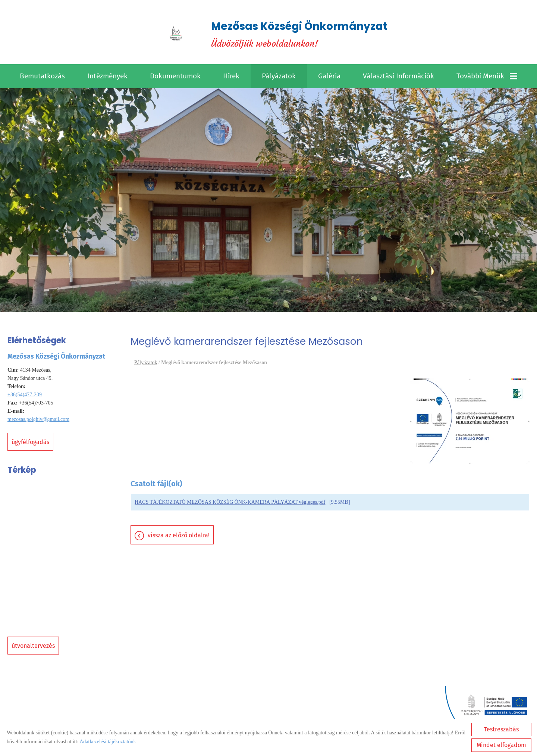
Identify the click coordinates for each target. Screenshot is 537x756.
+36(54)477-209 (25, 395)
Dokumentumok (175, 76)
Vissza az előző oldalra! (179, 535)
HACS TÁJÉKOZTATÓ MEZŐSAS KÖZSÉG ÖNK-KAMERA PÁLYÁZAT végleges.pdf (230, 502)
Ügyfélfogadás (30, 442)
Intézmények (107, 76)
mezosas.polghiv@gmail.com (38, 419)
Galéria (329, 76)
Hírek (231, 76)
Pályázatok (279, 76)
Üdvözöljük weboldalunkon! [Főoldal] (299, 34)
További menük (487, 76)
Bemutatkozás (42, 76)
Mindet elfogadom (501, 745)
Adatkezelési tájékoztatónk (108, 742)
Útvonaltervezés (33, 646)
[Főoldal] (176, 34)
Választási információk (398, 76)
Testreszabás (501, 729)
